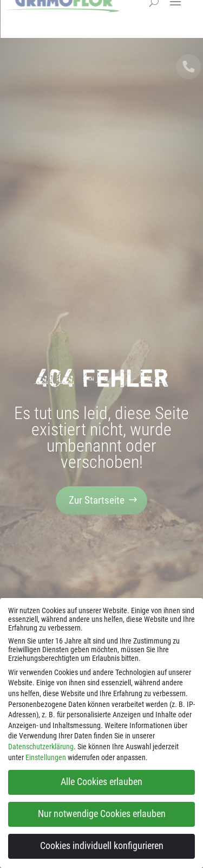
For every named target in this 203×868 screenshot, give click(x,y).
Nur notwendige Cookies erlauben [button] (102, 814)
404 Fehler (102, 378)
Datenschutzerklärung (41, 747)
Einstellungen (46, 757)
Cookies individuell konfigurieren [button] (102, 846)
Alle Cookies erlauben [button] (101, 782)
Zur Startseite (97, 500)
